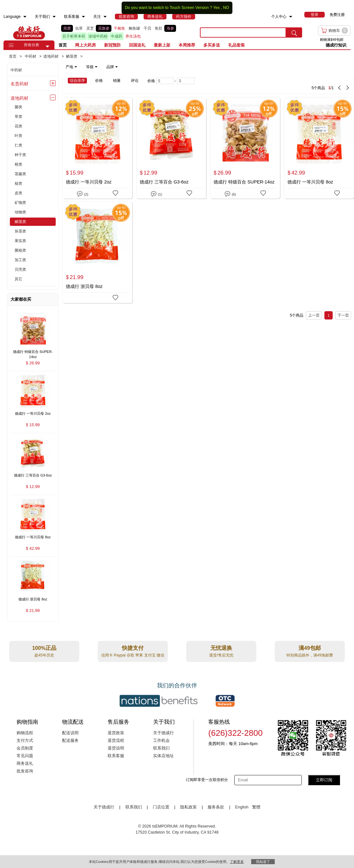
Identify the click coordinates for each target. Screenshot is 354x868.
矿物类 (20, 203)
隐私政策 (188, 807)
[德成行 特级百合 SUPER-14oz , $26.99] (33, 352)
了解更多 (237, 862)
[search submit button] (294, 32)
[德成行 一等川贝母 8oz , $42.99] (33, 538)
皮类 (18, 193)
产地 (71, 67)
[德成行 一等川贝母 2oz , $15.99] (33, 414)
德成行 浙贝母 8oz (84, 286)
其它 (18, 279)
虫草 (79, 28)
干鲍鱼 (119, 28)
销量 (117, 81)
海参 (170, 28)
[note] (92, 67)
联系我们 (161, 748)
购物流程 (25, 733)
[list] (126, 32)
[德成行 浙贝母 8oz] (97, 252)
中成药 (117, 36)
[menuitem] (25, 17)
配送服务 (70, 741)
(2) (83, 193)
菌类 (18, 107)
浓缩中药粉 (98, 36)
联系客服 (116, 756)
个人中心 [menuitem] (279, 17)
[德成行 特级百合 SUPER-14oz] (245, 148)
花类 (18, 126)
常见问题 (25, 756)
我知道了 (263, 862)
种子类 (20, 155)
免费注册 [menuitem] (337, 15)
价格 (99, 81)
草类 (18, 117)
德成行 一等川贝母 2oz (89, 182)
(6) (230, 193)
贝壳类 (20, 269)
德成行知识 (336, 45)
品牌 (112, 67)
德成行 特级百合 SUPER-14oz (244, 182)
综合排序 (77, 81)
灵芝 (90, 28)
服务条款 (216, 807)
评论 (135, 81)
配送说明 (70, 733)
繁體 (256, 807)
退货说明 (116, 748)
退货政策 (116, 733)
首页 (63, 45)
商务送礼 (25, 764)
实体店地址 (163, 756)
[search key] (243, 32)
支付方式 (25, 741)
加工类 (20, 260)
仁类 (18, 145)
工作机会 (161, 741)
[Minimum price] (165, 81)
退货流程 (116, 741)
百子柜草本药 (74, 36)
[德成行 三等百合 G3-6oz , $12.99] (33, 476)
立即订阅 (324, 780)
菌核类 (20, 250)
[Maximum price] (186, 81)
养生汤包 (133, 36)
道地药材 (19, 98)
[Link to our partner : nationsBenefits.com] (159, 701)
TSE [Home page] (29, 32)
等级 (92, 67)
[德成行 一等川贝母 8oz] (319, 148)
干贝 (147, 28)
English (242, 807)
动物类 (20, 212)
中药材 (16, 70)
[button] (47, 47)
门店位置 (161, 807)
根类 (18, 164)
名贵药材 (19, 84)
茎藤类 (20, 174)
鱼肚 (159, 28)
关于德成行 (163, 733)
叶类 (18, 136)
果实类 (20, 241)
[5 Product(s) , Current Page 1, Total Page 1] (285, 85)
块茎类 (20, 231)
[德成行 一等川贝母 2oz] (97, 148)
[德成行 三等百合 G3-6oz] (171, 148)
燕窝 (67, 28)
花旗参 (104, 28)
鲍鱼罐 (134, 28)
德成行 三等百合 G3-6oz (164, 182)
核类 (18, 183)
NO (226, 8)
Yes (216, 8)
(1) (156, 193)
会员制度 (25, 748)
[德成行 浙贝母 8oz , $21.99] (33, 600)
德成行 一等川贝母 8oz (310, 182)
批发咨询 (25, 771)
